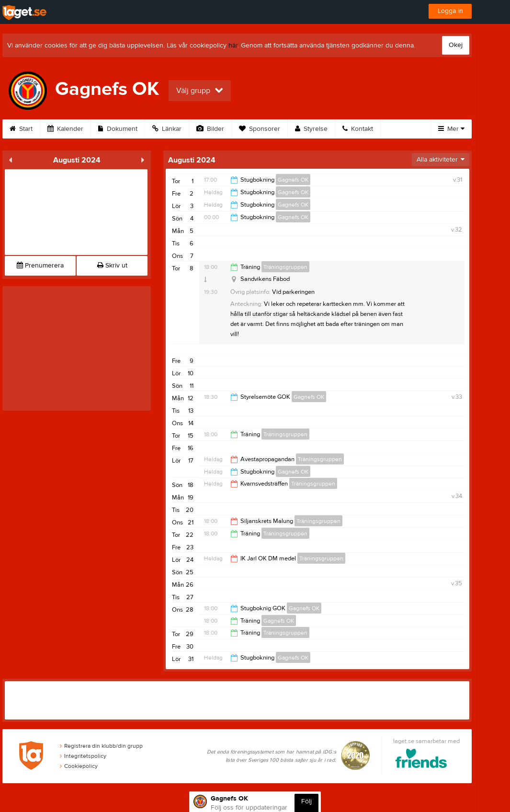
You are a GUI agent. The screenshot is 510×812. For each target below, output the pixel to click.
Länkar (167, 129)
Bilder (210, 129)
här (233, 46)
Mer (451, 129)
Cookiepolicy (79, 766)
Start (21, 129)
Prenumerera (40, 266)
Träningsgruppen (285, 267)
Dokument (118, 129)
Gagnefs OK (293, 180)
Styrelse (311, 129)
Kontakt (358, 129)
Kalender (65, 129)
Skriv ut (112, 266)
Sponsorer (260, 129)
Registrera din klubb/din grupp (101, 746)
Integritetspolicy (83, 756)
